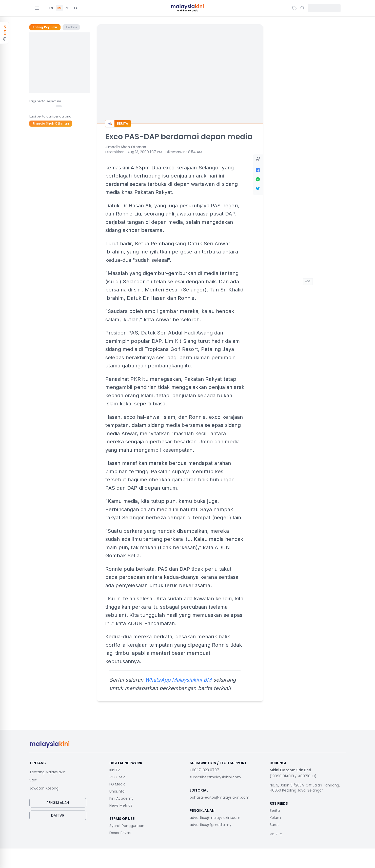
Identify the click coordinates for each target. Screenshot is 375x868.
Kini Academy (121, 798)
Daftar (58, 815)
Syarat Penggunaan (127, 826)
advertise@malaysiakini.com (215, 818)
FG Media (117, 784)
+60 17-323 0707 (204, 770)
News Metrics (121, 805)
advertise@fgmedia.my (211, 825)
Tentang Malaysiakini (48, 772)
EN (51, 8)
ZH (67, 8)
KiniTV (115, 770)
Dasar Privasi (120, 833)
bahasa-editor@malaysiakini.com (220, 797)
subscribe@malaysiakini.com (215, 777)
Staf (33, 780)
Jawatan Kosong (44, 788)
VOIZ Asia (117, 777)
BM (59, 8)
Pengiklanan (58, 803)
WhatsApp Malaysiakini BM (178, 680)
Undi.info (117, 791)
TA (75, 8)
